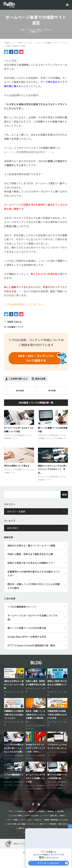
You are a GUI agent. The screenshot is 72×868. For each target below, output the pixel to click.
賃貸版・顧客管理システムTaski (56, 820)
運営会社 (22, 828)
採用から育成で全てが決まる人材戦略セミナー (31, 563)
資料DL (62, 815)
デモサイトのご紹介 (32, 815)
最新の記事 (40, 379)
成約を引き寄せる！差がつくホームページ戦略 (31, 545)
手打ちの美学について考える (17, 466)
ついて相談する (36, 358)
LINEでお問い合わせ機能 (16, 824)
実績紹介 (51, 811)
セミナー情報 (12, 820)
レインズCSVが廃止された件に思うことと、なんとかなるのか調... (14, 748)
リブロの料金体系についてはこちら (24, 304)
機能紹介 (32, 811)
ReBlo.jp (18, 322)
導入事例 (60, 811)
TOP (10, 811)
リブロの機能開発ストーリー (22, 607)
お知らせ (38, 820)
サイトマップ (52, 828)
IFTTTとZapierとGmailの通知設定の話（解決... (32, 645)
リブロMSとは (20, 811)
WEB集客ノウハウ (36, 32)
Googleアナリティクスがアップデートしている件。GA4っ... (35, 748)
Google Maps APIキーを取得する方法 (27, 637)
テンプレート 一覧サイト (38, 824)
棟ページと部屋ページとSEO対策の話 (27, 628)
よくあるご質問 (16, 815)
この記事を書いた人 (18, 379)
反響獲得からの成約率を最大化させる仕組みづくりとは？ (34, 573)
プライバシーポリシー (36, 828)
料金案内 (41, 811)
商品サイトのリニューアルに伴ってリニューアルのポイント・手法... (53, 469)
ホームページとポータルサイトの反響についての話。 (32, 617)
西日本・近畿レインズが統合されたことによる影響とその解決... (34, 586)
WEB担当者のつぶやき (23, 435)
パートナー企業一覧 (49, 815)
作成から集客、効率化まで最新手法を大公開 (30, 554)
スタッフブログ (26, 820)
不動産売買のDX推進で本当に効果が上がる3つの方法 (57, 715)
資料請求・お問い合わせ (59, 824)
